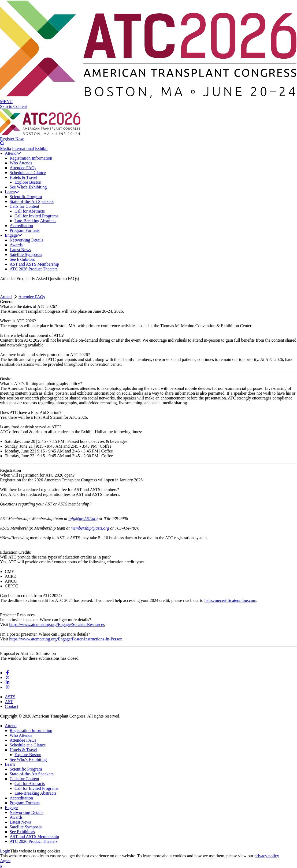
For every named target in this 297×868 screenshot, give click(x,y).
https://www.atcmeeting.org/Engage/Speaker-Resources (57, 624)
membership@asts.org (90, 528)
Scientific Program (26, 197)
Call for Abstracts (30, 211)
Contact (12, 706)
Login (5, 851)
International (23, 148)
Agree (5, 861)
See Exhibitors (22, 259)
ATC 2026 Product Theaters (34, 269)
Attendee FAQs (23, 168)
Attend (13, 153)
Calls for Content (24, 206)
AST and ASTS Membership (34, 264)
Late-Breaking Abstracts (35, 221)
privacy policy (267, 856)
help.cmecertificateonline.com (230, 600)
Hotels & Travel (23, 177)
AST (9, 702)
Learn (12, 192)
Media (5, 148)
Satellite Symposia (26, 254)
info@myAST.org (83, 518)
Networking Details (27, 240)
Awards (16, 245)
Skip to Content (13, 106)
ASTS (10, 697)
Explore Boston (28, 182)
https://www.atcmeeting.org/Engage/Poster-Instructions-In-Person (66, 639)
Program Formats (25, 230)
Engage (13, 235)
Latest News (20, 250)
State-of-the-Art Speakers (32, 201)
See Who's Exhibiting (28, 187)
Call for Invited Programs (36, 216)
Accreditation (21, 226)
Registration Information (31, 158)
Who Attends (21, 163)
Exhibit (41, 148)
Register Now (12, 139)
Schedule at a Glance (28, 173)
